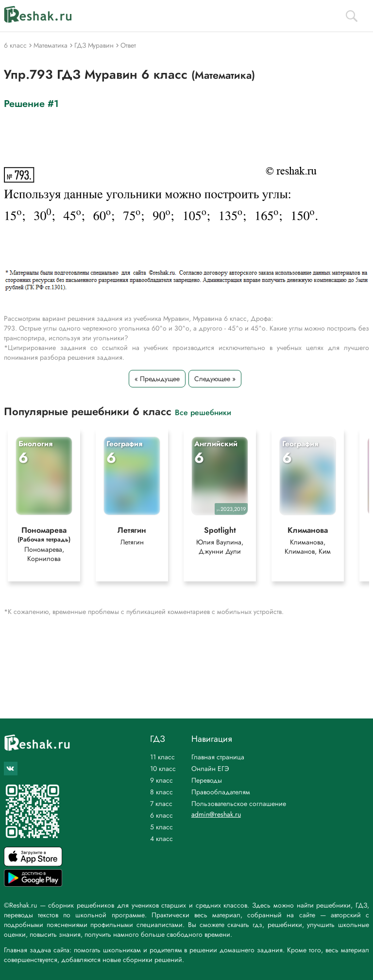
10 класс (163, 769)
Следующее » (215, 379)
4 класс (161, 839)
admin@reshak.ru (216, 814)
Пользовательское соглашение (239, 804)
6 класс (161, 815)
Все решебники (203, 412)
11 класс (162, 757)
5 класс (161, 827)
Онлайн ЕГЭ (210, 769)
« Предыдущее (157, 379)
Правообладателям (221, 792)
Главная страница (218, 757)
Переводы (207, 780)
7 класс (161, 804)
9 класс (161, 780)
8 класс (161, 792)
